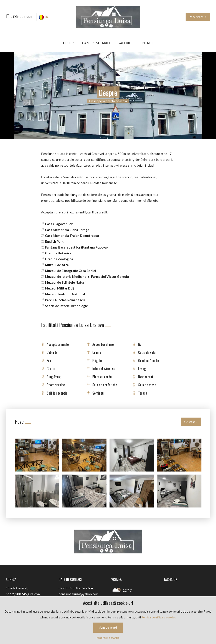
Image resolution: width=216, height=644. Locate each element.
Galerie (124, 43)
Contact (145, 43)
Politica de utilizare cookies (159, 617)
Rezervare (198, 17)
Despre (69, 43)
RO (44, 17)
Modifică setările (108, 638)
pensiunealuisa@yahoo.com (79, 594)
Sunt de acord (108, 628)
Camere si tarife (97, 43)
